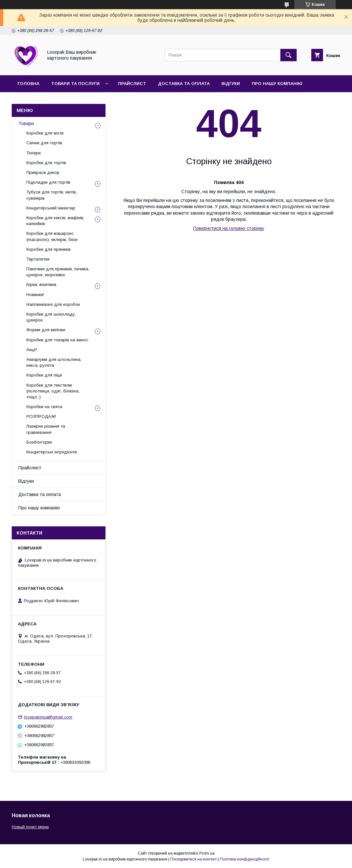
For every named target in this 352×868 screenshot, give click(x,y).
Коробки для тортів (46, 163)
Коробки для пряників (49, 249)
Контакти (30, 100)
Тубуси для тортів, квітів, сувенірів (52, 195)
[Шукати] (289, 55)
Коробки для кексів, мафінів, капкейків (55, 221)
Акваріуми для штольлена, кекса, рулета (54, 362)
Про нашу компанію (277, 84)
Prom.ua (207, 853)
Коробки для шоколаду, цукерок (51, 317)
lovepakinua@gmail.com (48, 717)
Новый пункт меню (30, 827)
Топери (34, 153)
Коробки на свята (44, 407)
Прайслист (132, 84)
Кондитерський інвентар (51, 208)
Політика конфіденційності (245, 859)
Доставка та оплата (184, 84)
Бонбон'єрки (39, 442)
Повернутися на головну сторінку (229, 228)
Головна (28, 84)
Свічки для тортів (44, 143)
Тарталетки (38, 259)
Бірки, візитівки (41, 285)
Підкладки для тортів (48, 182)
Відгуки (231, 84)
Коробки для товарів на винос (57, 340)
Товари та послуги (75, 84)
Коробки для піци (44, 375)
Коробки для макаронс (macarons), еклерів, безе (52, 236)
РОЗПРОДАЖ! (41, 416)
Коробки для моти (45, 133)
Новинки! (35, 295)
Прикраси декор (43, 172)
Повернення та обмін (81, 100)
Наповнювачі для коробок (53, 304)
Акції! (32, 350)
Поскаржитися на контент (194, 859)
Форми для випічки (46, 330)
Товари (26, 123)
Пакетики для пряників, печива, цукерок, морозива (58, 272)
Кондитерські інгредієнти (52, 452)
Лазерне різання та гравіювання (46, 429)
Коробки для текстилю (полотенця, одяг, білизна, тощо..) (53, 391)
